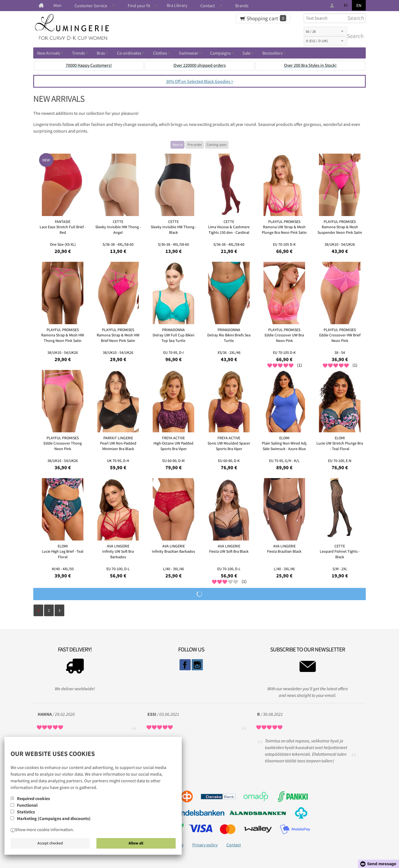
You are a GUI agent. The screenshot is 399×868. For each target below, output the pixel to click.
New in (178, 145)
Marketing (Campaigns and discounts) (54, 818)
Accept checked (50, 843)
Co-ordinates (129, 53)
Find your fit (139, 6)
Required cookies (33, 798)
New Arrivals (49, 53)
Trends (79, 53)
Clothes (160, 53)
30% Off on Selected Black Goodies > (200, 81)
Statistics (26, 812)
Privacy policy (205, 845)
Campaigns (220, 53)
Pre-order (195, 145)
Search (354, 36)
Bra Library (177, 5)
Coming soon (217, 145)
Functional (27, 805)
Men (57, 5)
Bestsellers (273, 53)
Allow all (136, 843)
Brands (242, 6)
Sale (246, 53)
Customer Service (91, 6)
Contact (208, 6)
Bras (101, 53)
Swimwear (188, 53)
